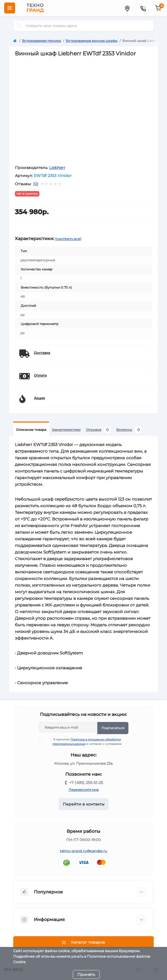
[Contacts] (143, 8)
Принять (86, 974)
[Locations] (127, 8)
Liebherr (57, 168)
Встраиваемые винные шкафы (92, 41)
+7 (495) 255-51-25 (86, 783)
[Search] (19, 26)
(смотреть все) (68, 239)
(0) (36, 184)
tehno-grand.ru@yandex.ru (83, 851)
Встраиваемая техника (41, 41)
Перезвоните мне (84, 790)
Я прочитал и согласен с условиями (84, 742)
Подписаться (113, 728)
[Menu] (10, 8)
